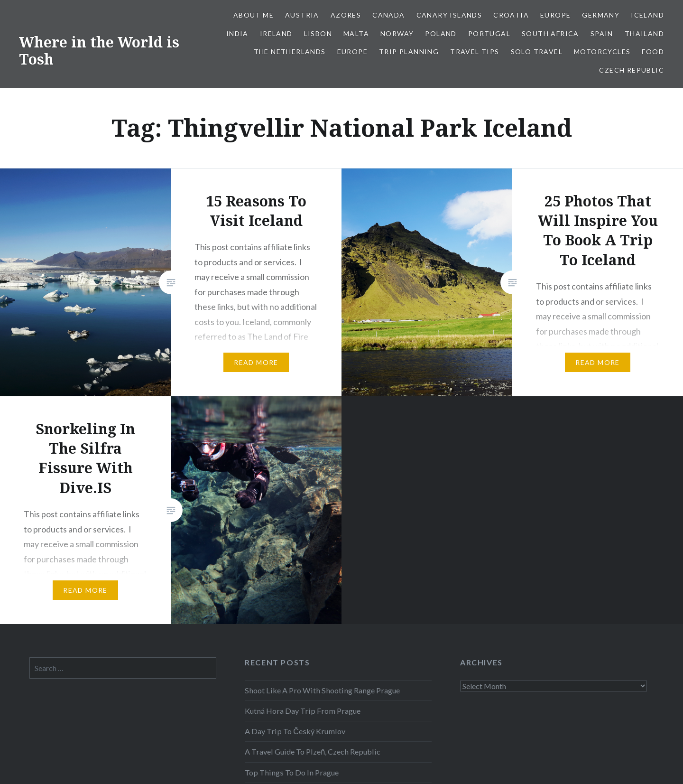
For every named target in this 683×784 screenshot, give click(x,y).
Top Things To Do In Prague (292, 772)
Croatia (511, 15)
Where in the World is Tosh (99, 51)
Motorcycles (602, 51)
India (237, 33)
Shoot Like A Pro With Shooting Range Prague (322, 690)
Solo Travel (537, 51)
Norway (397, 33)
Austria (302, 15)
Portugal (489, 33)
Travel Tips (475, 51)
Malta (356, 33)
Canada (388, 15)
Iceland (647, 15)
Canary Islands (449, 15)
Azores (346, 15)
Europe (555, 15)
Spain (602, 33)
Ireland (276, 33)
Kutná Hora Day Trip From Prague (303, 711)
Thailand (644, 33)
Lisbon (318, 33)
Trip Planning (409, 51)
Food (653, 51)
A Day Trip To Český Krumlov (295, 731)
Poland (441, 33)
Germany (601, 15)
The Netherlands (290, 51)
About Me (254, 15)
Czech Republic (632, 70)
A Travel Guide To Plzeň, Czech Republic (313, 751)
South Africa (550, 33)
